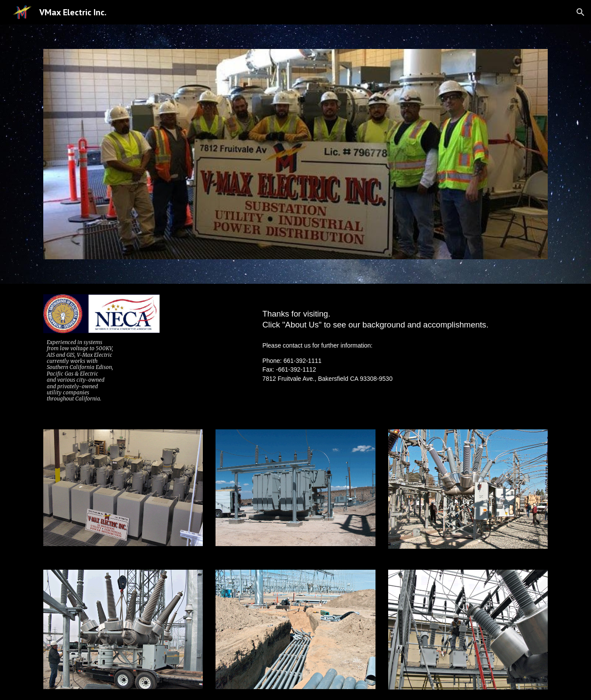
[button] (581, 12)
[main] (101, 371)
